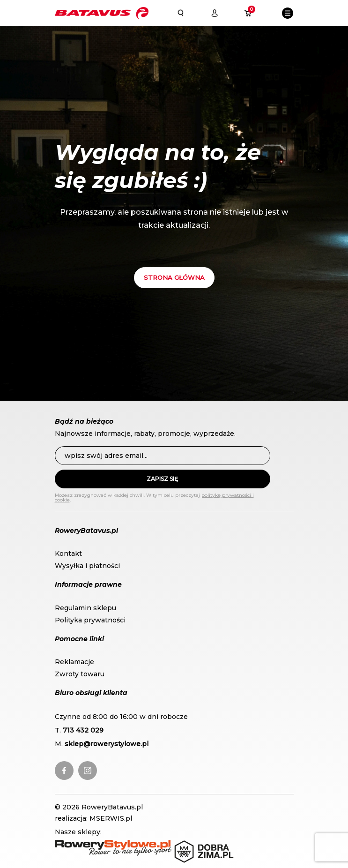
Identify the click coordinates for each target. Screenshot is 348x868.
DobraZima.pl (197, 845)
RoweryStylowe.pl (85, 845)
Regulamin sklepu (85, 608)
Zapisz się (162, 479)
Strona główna (174, 277)
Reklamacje (74, 662)
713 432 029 (83, 730)
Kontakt (68, 554)
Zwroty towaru (80, 674)
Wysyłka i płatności (87, 566)
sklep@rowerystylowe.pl (107, 744)
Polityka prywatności (90, 620)
